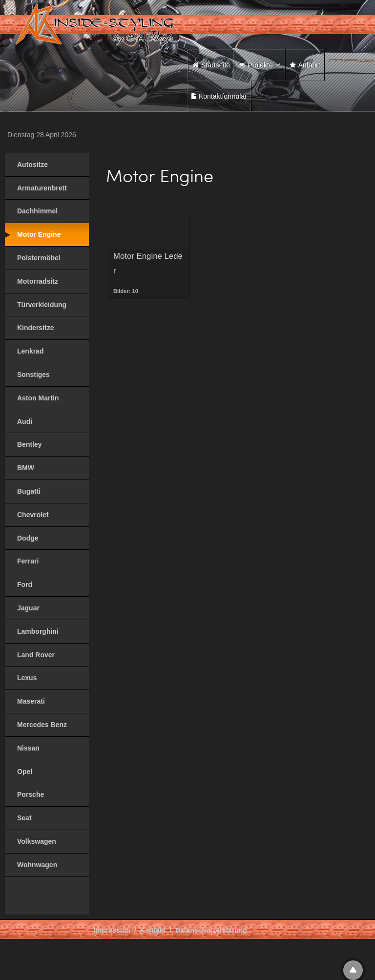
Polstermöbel (39, 258)
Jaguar (28, 608)
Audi (25, 421)
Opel (25, 771)
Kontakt (153, 930)
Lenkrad (30, 351)
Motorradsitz (38, 281)
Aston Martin (38, 398)
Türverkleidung (42, 305)
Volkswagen (37, 841)
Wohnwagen (37, 865)
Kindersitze (35, 328)
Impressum (112, 930)
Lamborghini (38, 631)
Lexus (27, 678)
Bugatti (29, 491)
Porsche (31, 794)
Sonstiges (33, 375)
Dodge (28, 538)
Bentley (30, 444)
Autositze (32, 165)
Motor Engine (39, 234)
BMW (26, 468)
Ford (25, 584)
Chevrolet (33, 515)
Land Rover (36, 655)
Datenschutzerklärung (211, 930)
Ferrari (28, 561)
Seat (24, 818)
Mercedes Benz (42, 725)
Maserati (31, 701)
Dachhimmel (37, 211)
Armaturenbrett (42, 188)
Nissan (28, 748)
